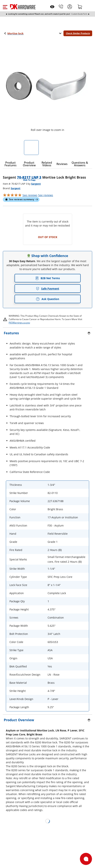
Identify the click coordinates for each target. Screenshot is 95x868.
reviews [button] (46, 195)
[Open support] (86, 859)
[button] (5, 7)
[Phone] (61, 7)
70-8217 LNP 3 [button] (29, 177)
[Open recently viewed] (52, 7)
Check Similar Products (78, 33)
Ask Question (47, 299)
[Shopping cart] (80, 7)
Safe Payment (47, 289)
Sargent (36, 184)
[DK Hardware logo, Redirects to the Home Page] (23, 7)
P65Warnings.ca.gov (19, 323)
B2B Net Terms (48, 278)
